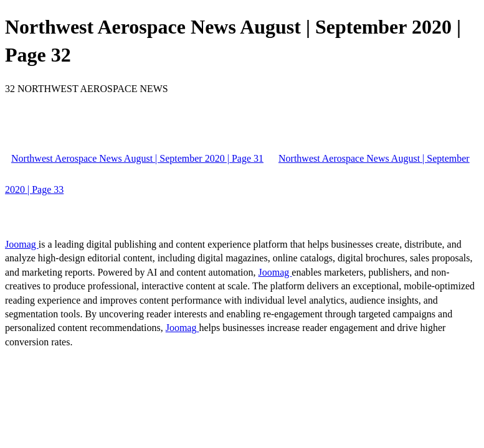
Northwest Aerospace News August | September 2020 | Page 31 (137, 158)
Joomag (22, 244)
